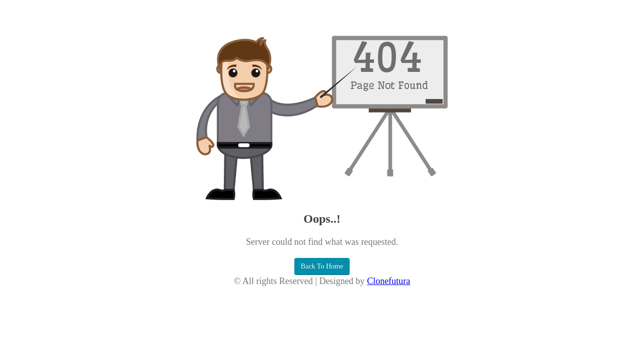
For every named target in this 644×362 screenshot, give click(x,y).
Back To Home (322, 266)
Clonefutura (388, 281)
